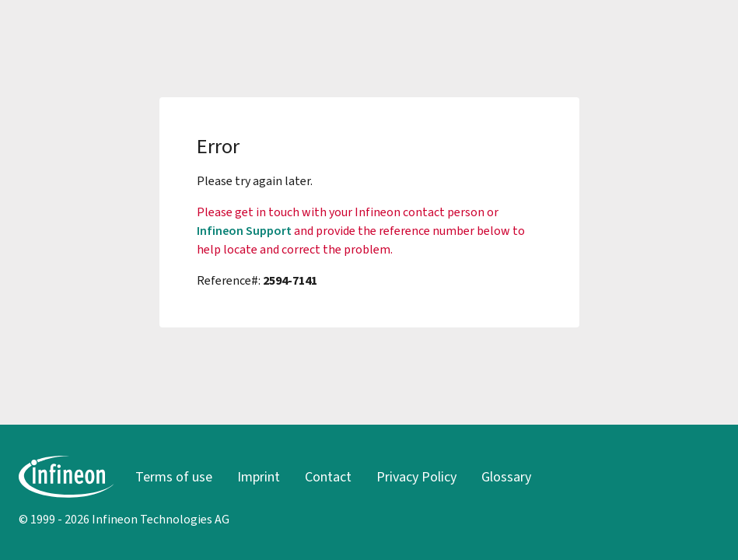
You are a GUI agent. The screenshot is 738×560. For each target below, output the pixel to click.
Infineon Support (244, 231)
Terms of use (174, 477)
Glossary (506, 477)
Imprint (259, 477)
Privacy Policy (416, 477)
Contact (328, 477)
